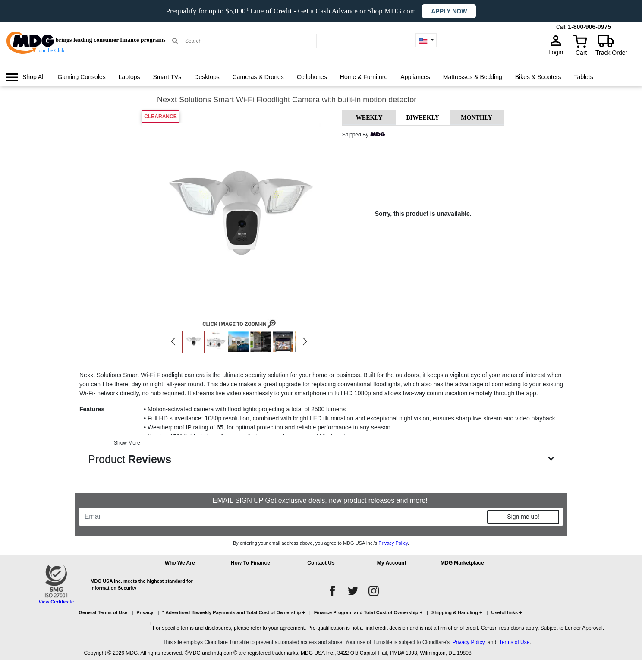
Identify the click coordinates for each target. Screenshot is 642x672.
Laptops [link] (129, 77)
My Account (392, 563)
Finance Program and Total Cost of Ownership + (368, 612)
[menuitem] (25, 77)
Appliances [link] (415, 77)
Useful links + (506, 612)
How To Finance (250, 563)
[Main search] (175, 40)
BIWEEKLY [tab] (423, 118)
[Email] (283, 517)
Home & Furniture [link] (364, 77)
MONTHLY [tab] (477, 118)
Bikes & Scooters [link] (538, 77)
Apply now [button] (449, 11)
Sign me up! (523, 517)
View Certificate (56, 602)
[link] (25, 77)
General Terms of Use (103, 612)
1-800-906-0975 (589, 27)
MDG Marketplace (462, 563)
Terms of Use (515, 642)
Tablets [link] (583, 77)
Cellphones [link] (312, 77)
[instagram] (374, 591)
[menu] (321, 85)
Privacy (145, 612)
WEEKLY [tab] (369, 118)
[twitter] (353, 591)
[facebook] (332, 591)
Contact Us (321, 563)
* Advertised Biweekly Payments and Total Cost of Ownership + (233, 612)
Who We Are (180, 563)
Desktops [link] (207, 77)
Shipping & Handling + (457, 612)
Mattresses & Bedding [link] (473, 77)
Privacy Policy (393, 543)
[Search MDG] (244, 41)
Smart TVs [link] (167, 77)
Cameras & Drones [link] (258, 77)
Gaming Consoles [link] (81, 77)
